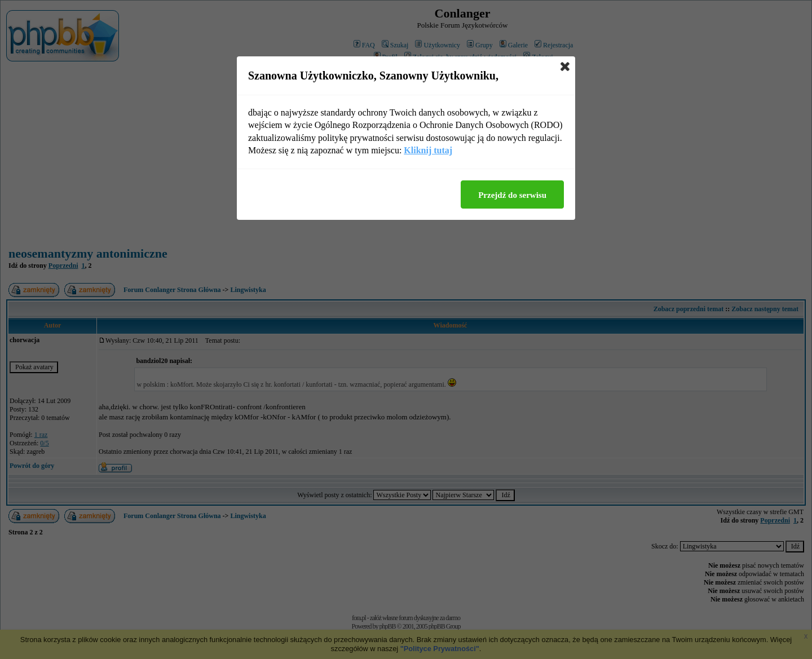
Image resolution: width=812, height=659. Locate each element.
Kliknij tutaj (428, 150)
